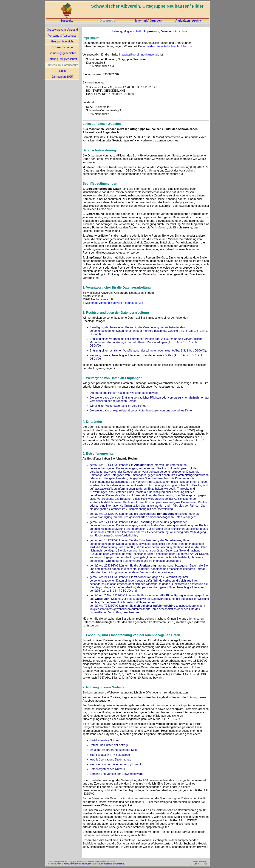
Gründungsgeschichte (62, 53)
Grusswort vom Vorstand (62, 30)
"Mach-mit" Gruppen (148, 21)
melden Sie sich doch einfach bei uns (169, 46)
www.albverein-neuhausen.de (141, 55)
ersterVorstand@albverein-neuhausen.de (117, 303)
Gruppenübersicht (62, 41)
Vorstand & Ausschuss (62, 36)
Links (62, 71)
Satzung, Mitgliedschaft (62, 59)
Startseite (67, 21)
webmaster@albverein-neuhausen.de (79, 864)
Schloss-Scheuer (62, 47)
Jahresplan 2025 (62, 77)
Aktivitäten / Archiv (188, 21)
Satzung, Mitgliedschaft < (127, 31)
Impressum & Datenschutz (114, 864)
